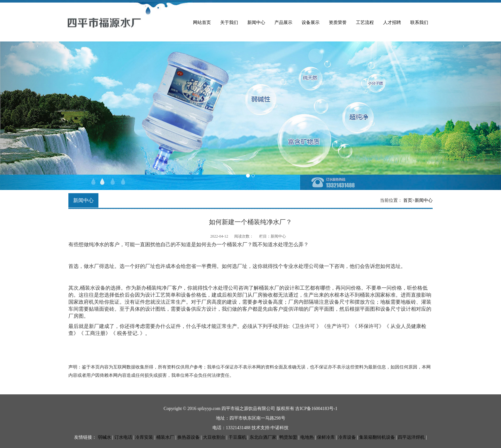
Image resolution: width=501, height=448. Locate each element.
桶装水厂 (165, 437)
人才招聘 (392, 23)
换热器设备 (189, 437)
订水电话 (123, 437)
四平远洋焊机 (411, 437)
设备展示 (311, 23)
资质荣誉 (338, 23)
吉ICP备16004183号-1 (316, 409)
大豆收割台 (214, 437)
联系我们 (419, 23)
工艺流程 (365, 23)
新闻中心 (256, 23)
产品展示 (283, 23)
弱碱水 (104, 437)
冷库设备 (347, 437)
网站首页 (202, 23)
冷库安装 (144, 437)
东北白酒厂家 (263, 437)
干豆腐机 (237, 437)
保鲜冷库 (326, 437)
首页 (408, 200)
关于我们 (229, 23)
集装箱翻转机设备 (377, 437)
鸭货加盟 (288, 437)
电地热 (307, 437)
